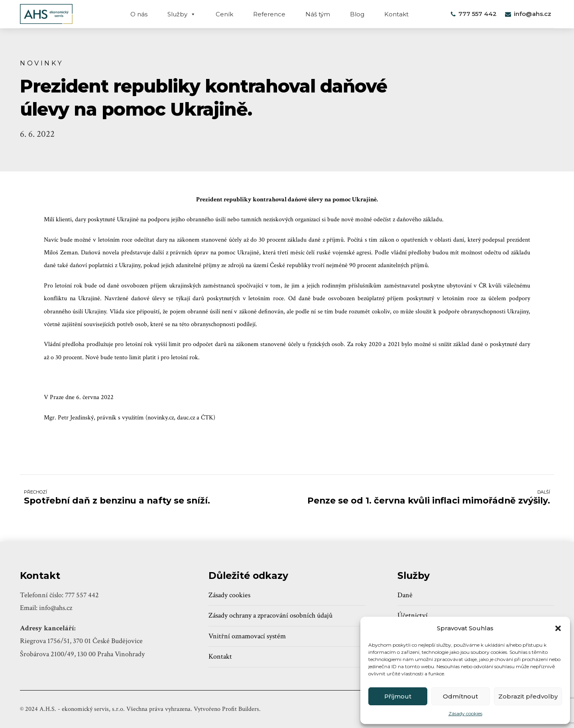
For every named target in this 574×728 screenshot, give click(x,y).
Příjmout (398, 696)
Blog (357, 14)
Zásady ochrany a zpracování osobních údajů (270, 615)
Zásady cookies (465, 713)
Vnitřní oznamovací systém (247, 636)
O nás (139, 14)
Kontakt (396, 14)
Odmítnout (460, 696)
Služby (182, 14)
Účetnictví (413, 615)
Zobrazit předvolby (528, 696)
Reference (269, 14)
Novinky (42, 63)
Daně (405, 595)
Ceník (224, 14)
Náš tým (318, 14)
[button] (558, 628)
